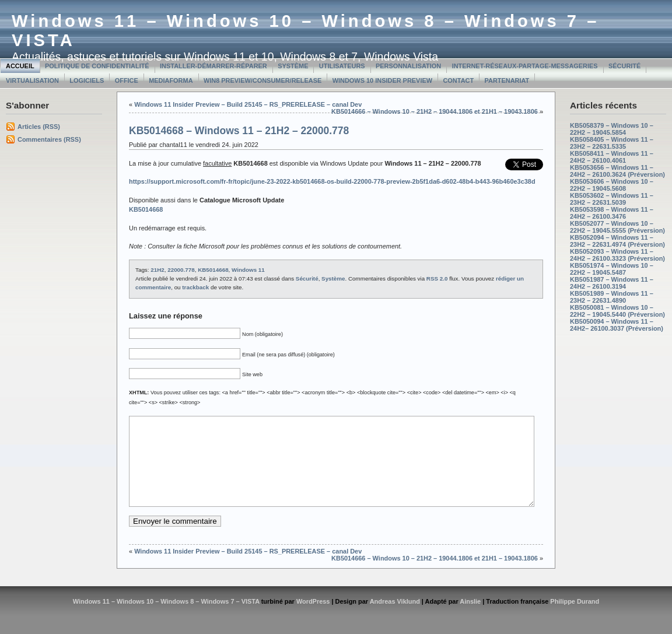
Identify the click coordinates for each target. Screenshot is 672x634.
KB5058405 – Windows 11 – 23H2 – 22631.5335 (612, 143)
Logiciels (87, 80)
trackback (195, 287)
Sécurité (624, 66)
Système (293, 66)
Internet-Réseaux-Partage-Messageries (525, 66)
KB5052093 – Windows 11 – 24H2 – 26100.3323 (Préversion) (617, 255)
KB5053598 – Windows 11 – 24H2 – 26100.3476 (612, 213)
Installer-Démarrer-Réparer (213, 66)
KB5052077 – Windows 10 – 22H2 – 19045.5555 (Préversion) (617, 227)
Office (127, 80)
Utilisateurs (342, 66)
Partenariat (507, 80)
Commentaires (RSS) (49, 139)
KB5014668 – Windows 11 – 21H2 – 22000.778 (239, 131)
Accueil (20, 66)
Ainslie (470, 619)
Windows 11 (248, 270)
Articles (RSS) (39, 127)
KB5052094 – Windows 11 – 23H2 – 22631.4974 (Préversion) (617, 241)
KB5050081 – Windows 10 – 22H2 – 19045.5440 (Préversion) (617, 311)
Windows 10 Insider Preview (382, 80)
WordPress (313, 619)
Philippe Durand (575, 619)
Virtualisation (32, 80)
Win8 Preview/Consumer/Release (262, 80)
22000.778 (181, 270)
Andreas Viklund (395, 619)
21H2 (157, 270)
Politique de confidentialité (97, 66)
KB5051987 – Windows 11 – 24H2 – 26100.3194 (612, 283)
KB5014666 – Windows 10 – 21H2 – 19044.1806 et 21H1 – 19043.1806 (435, 111)
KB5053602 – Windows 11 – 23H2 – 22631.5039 (612, 199)
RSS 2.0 (437, 279)
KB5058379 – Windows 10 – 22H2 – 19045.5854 (612, 129)
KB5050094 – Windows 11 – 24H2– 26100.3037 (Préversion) (617, 325)
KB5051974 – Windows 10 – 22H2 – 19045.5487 (612, 269)
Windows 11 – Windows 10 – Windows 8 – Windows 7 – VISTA (166, 619)
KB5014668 (213, 270)
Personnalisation (408, 66)
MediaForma (171, 80)
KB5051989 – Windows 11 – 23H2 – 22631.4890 (612, 297)
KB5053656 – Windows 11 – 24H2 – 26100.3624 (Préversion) (617, 171)
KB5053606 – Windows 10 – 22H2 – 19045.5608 (612, 185)
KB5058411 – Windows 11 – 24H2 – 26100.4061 (612, 157)
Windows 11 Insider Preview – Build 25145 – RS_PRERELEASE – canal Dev (248, 104)
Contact (458, 80)
